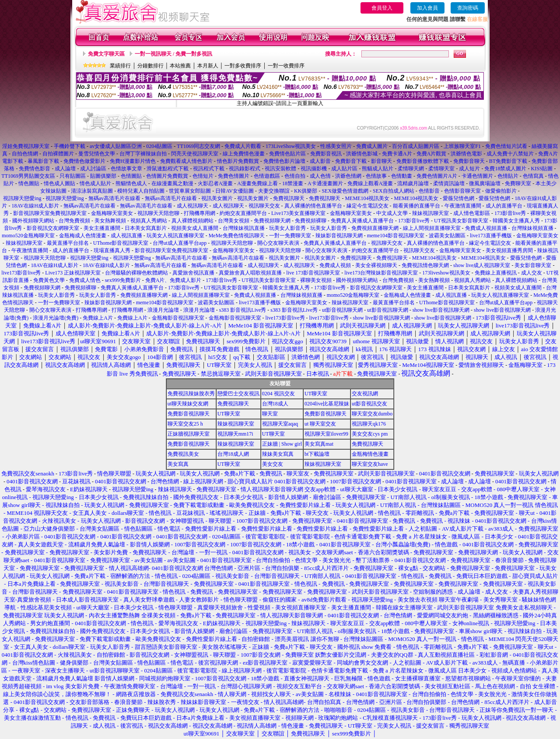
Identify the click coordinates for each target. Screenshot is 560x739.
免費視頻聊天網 (272, 221)
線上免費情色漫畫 (244, 154)
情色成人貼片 (95, 183)
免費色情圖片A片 (437, 176)
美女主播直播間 (102, 228)
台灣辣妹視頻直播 (532, 228)
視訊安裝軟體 (280, 169)
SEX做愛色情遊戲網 (345, 191)
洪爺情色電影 (466, 154)
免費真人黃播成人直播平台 (362, 221)
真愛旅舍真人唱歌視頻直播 (250, 273)
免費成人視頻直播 (486, 228)
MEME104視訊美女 (367, 198)
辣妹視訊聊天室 (430, 213)
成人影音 (320, 161)
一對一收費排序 (286, 66)
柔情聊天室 (441, 169)
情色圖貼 (29, 183)
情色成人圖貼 (59, 183)
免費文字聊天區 (106, 54)
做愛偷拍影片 (501, 191)
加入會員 (427, 8)
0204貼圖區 (159, 146)
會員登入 (382, 8)
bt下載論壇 (317, 454)
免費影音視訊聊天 (189, 414)
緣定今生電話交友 (367, 206)
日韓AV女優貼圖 (234, 191)
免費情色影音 (35, 169)
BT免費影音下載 (508, 161)
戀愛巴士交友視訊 (238, 394)
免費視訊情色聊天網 (425, 265)
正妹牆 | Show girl (282, 444)
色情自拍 (295, 176)
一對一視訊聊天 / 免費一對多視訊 (173, 54)
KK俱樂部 (306, 191)
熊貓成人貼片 (378, 169)
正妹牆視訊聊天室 (189, 434)
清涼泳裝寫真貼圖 (92, 191)
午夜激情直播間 (463, 206)
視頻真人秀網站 (149, 221)
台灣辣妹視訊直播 (244, 228)
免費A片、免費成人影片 (173, 280)
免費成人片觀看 (243, 146)
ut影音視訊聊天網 (342, 310)
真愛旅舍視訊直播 (193, 273)
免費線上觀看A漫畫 (370, 183)
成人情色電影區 (472, 213)
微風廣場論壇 (485, 183)
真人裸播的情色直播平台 (313, 206)
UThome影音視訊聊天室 (121, 243)
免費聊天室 (518, 183)
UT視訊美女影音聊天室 (461, 221)
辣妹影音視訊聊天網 (339, 236)
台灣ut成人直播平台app (180, 243)
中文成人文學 (392, 213)
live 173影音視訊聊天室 (313, 273)
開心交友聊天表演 (278, 243)
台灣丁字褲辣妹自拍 (143, 154)
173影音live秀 (510, 213)
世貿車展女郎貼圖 (190, 191)
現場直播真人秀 (112, 250)
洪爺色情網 (348, 176)
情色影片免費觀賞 (238, 161)
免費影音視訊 (326, 154)
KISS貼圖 (542, 169)
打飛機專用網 (199, 213)
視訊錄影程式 (245, 169)
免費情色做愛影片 (84, 161)
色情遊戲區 (267, 176)
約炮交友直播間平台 (243, 213)
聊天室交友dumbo (372, 414)
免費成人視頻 (335, 265)
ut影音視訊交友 (369, 404)
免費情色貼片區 (287, 154)
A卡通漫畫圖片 (325, 183)
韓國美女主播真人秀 (516, 221)
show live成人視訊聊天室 (482, 265)
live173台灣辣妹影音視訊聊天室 (381, 273)
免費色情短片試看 (506, 146)
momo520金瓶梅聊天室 (28, 236)
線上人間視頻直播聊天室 (432, 228)
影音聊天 (381, 161)
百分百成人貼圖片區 (416, 146)
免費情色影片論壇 (284, 161)
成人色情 (320, 176)
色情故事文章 (126, 169)
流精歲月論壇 (413, 183)
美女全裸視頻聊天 (376, 265)
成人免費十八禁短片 (510, 154)
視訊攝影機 (314, 169)
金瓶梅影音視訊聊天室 (178, 318)
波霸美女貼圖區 (447, 236)
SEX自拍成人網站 (394, 191)
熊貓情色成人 (131, 183)
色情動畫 (402, 176)
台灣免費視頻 (74, 221)
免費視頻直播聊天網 (375, 228)
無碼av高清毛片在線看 (114, 198)
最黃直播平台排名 (68, 243)
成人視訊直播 (126, 236)
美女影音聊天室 (533, 265)
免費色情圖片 (234, 176)
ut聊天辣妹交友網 (188, 404)
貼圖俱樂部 (103, 176)
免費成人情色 (85, 280)
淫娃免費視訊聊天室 (26, 146)
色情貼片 (508, 176)
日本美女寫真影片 (146, 228)
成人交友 (532, 273)
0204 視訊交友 (278, 394)
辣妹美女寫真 (278, 454)
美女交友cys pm (370, 434)
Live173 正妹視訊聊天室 (73, 273)
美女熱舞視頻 (110, 221)
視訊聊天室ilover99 (326, 434)
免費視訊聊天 (289, 198)
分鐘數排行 (150, 66)
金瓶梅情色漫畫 (370, 454)
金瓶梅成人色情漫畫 (83, 236)
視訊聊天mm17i (235, 434)
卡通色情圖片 (477, 176)
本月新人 (208, 66)
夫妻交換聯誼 (274, 191)
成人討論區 (93, 169)
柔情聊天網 (411, 169)
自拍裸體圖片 (58, 154)
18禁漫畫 (293, 183)
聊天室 (270, 414)
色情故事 (376, 176)
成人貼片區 (344, 169)
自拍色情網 (25, 154)
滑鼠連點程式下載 (168, 169)
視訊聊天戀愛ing (23, 198)
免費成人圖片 (372, 146)
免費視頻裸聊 (311, 221)
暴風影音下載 (43, 161)
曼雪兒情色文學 (97, 154)
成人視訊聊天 (192, 206)
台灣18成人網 (233, 454)
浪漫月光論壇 (163, 310)
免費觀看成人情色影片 (186, 161)
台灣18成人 (275, 404)
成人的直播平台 (504, 206)
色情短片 (203, 176)
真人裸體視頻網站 (192, 221)
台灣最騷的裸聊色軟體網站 (136, 273)
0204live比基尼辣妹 (327, 404)
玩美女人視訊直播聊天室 (175, 236)
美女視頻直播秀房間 (509, 250)
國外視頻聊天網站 (33, 221)
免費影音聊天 (469, 161)
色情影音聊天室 (462, 191)
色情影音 (429, 191)
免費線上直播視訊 (496, 273)
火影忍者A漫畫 (215, 183)
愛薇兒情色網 (458, 198)
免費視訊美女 (183, 454)
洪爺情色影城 (362, 154)
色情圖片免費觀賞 (167, 176)
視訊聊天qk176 (369, 424)
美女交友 (273, 464)
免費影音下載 (351, 161)
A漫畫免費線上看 (257, 183)
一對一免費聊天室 (290, 236)
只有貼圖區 (73, 176)
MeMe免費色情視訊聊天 (237, 236)
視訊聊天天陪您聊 (158, 213)
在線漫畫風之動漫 (172, 183)
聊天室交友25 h (185, 424)
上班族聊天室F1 (462, 146)
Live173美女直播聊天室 (298, 213)
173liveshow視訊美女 (446, 273)
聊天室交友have (370, 464)
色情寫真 (533, 176)
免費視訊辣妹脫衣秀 (191, 394)
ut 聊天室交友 (320, 424)
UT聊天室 (316, 394)
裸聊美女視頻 (316, 280)
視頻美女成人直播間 (195, 228)
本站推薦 (180, 66)
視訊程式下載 (209, 169)
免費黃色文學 (49, 280)
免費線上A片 (98, 318)
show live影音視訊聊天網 (441, 310)
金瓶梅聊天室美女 (112, 213)
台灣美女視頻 (234, 221)
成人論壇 (65, 169)
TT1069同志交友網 (198, 146)
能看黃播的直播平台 (416, 206)
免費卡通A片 (397, 154)
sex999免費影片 (123, 280)
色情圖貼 (131, 176)
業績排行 (120, 66)
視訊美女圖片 (217, 198)
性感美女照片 (336, 146)
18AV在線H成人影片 (35, 206)
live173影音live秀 (21, 273)
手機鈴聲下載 (70, 146)
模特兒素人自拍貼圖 (141, 191)
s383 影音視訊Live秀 (243, 310)
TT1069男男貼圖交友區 (28, 176)
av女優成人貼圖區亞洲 (116, 146)
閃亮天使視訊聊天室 (195, 154)
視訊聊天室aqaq (280, 424)
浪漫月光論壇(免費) (56, 318)
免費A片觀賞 (432, 154)
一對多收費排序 (243, 66)
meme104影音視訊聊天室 (396, 236)
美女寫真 (178, 464)
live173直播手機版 (491, 236)
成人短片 (469, 169)
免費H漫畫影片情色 (133, 161)
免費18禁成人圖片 (505, 169)
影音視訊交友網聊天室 (53, 228)
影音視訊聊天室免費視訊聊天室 (50, 213)
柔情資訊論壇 (449, 183)
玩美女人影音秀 (287, 228)
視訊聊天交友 (264, 206)
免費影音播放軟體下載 (423, 161)
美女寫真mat (319, 444)
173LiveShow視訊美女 (291, 146)
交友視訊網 (365, 394)
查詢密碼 (468, 8)
